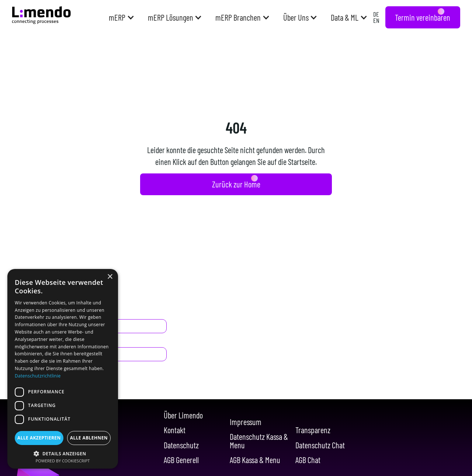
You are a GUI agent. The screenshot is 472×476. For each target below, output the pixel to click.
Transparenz (313, 430)
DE (376, 14)
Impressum (246, 422)
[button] (121, 17)
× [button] (110, 277)
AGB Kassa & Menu (255, 460)
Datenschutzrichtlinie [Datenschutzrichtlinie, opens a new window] (38, 376)
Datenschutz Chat (320, 445)
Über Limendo (183, 415)
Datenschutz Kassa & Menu (259, 441)
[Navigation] (41, 15)
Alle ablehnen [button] (89, 438)
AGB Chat (308, 460)
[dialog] (63, 369)
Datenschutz (181, 445)
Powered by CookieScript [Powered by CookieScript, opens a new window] (63, 461)
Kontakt (175, 430)
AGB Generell (181, 460)
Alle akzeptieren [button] (39, 438)
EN (376, 20)
